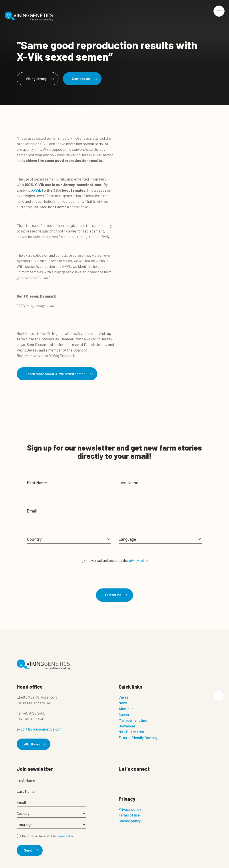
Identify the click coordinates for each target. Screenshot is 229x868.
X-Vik (36, 190)
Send (30, 852)
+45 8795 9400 (34, 714)
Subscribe (116, 595)
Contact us (84, 79)
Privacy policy (130, 811)
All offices (34, 745)
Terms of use (129, 816)
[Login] (204, 16)
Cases (123, 698)
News (123, 704)
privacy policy (138, 561)
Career (124, 715)
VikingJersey (39, 79)
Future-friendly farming (138, 739)
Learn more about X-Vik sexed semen (59, 374)
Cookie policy (130, 822)
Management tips (133, 721)
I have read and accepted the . (117, 561)
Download (127, 727)
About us (126, 710)
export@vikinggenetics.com (40, 730)
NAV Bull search (131, 733)
